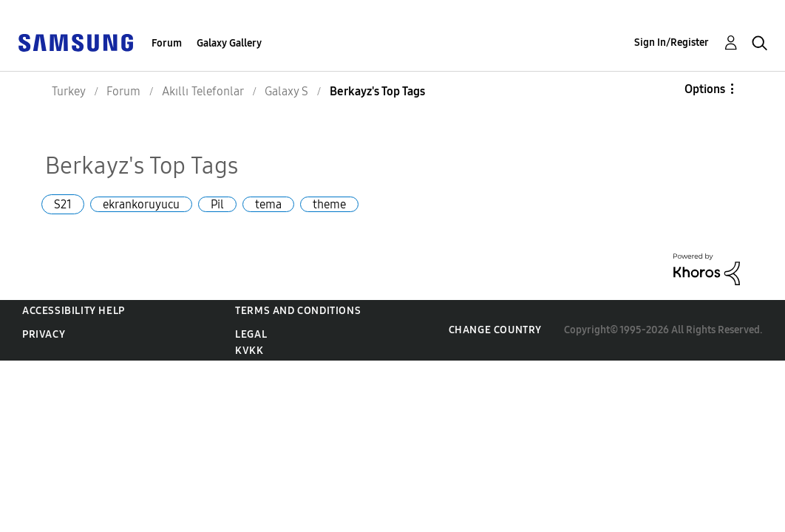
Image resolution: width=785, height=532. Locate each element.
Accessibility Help (74, 311)
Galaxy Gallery (229, 43)
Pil (217, 204)
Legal (251, 334)
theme (329, 204)
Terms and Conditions (298, 311)
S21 (63, 204)
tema (268, 204)
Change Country (495, 330)
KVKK (249, 351)
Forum (167, 43)
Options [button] (705, 89)
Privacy (44, 334)
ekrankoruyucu (141, 204)
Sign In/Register (672, 42)
